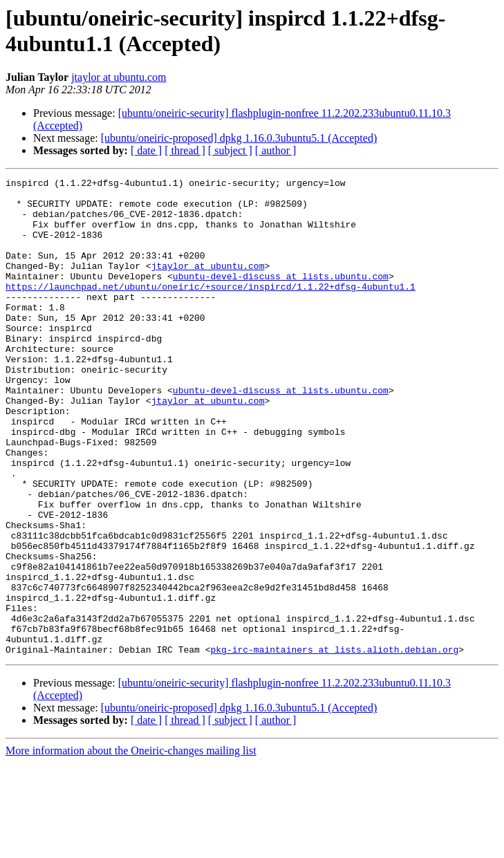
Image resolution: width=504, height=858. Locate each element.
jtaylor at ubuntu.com (119, 77)
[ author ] (276, 150)
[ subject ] (230, 150)
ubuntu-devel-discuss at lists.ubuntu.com (281, 297)
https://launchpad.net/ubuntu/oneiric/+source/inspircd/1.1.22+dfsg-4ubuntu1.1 (211, 309)
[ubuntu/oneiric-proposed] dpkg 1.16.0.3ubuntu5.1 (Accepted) (239, 138)
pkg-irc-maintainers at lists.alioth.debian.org (334, 745)
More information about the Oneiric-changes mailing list (131, 846)
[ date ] (146, 150)
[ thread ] (185, 150)
